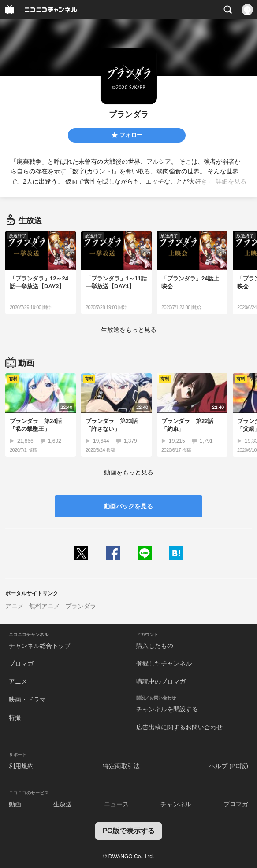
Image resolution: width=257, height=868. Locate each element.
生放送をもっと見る (129, 330)
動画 (15, 804)
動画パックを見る (128, 506)
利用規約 (21, 766)
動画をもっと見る (129, 472)
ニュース (116, 804)
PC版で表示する (128, 831)
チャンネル (176, 804)
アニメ (15, 606)
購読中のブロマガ (161, 681)
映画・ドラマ (27, 699)
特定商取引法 (121, 766)
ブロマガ (21, 663)
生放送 (63, 804)
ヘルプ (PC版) (229, 766)
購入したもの (155, 646)
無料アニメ (45, 606)
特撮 (15, 717)
